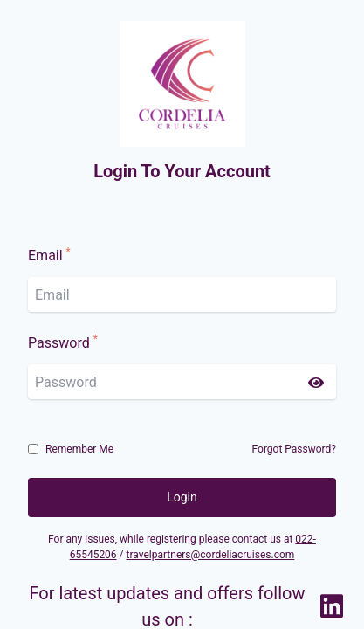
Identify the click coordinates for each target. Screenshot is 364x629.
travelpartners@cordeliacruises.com (211, 555)
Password (63, 343)
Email (49, 256)
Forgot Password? (294, 449)
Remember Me (79, 449)
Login (182, 497)
